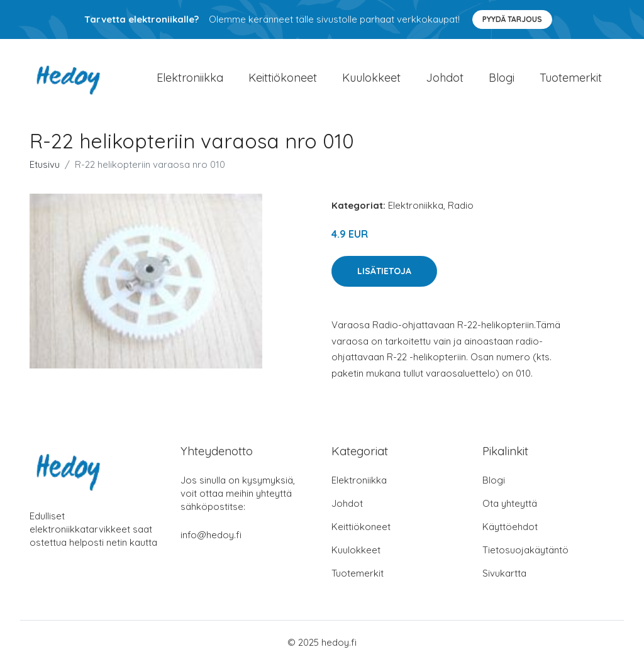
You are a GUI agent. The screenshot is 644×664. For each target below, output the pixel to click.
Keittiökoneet (283, 78)
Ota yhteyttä (510, 503)
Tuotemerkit (571, 78)
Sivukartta (504, 573)
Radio (461, 205)
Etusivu (45, 164)
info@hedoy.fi (211, 535)
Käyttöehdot (510, 527)
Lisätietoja (384, 271)
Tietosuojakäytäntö (525, 550)
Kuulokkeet (371, 78)
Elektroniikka (190, 78)
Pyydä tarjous (512, 19)
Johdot (445, 78)
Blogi (502, 78)
